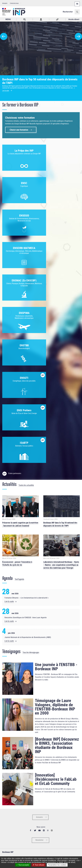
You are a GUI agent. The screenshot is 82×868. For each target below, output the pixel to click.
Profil (41, 19)
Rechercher (68, 12)
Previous (4, 36)
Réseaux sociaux (57, 19)
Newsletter (39, 678)
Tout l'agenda (19, 417)
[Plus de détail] (70, 862)
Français (77, 3)
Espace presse (7, 725)
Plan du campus (7, 716)
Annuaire (5, 3)
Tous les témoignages (31, 490)
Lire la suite (9, 439)
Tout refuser (39, 865)
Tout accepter (23, 865)
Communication (7, 722)
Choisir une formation (19, 130)
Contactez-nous (14, 3)
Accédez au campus (9, 719)
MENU (8, 19)
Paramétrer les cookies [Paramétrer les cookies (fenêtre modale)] (57, 865)
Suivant (78, 36)
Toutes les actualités (26, 323)
